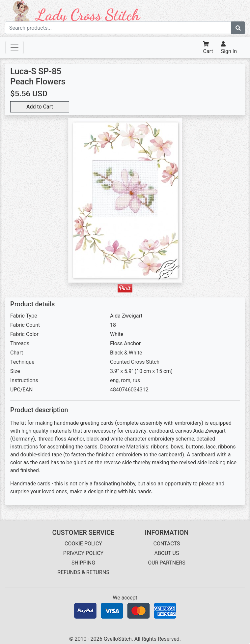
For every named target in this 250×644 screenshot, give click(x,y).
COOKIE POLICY (83, 544)
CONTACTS (167, 544)
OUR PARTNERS (167, 563)
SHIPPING (83, 563)
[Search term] (118, 28)
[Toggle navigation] (14, 47)
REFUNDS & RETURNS (83, 572)
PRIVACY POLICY (83, 553)
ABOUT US (167, 553)
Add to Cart (40, 107)
